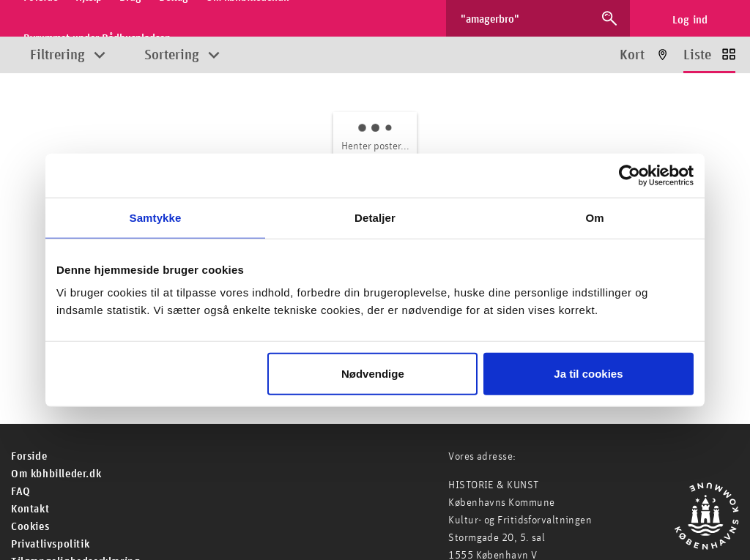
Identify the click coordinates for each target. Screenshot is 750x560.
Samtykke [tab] (156, 217)
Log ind (690, 20)
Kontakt (30, 509)
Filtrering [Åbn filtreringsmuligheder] (57, 55)
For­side (29, 456)
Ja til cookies (588, 374)
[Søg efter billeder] (525, 18)
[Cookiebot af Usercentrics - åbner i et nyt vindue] (630, 175)
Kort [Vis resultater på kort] (632, 55)
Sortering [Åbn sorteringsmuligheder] (172, 55)
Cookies (30, 527)
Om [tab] (594, 217)
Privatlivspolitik (50, 544)
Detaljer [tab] (375, 217)
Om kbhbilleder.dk (56, 474)
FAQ (21, 492)
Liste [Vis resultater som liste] (697, 55)
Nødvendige (373, 374)
